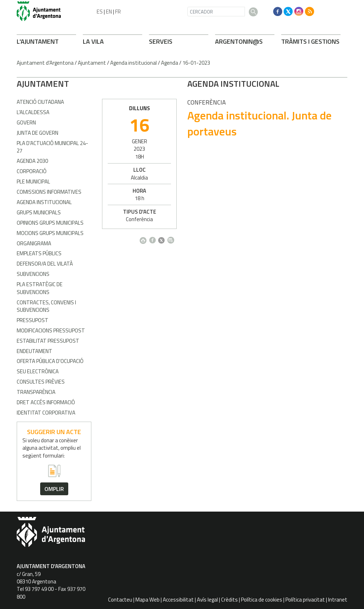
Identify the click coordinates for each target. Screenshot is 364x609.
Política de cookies (262, 600)
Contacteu (120, 600)
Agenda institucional (133, 63)
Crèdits (229, 600)
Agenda (170, 63)
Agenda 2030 (32, 161)
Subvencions (33, 274)
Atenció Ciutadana (40, 102)
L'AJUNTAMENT (38, 41)
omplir (54, 489)
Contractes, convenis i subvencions (46, 306)
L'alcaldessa (33, 112)
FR (118, 12)
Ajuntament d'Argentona (45, 63)
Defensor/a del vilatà (45, 264)
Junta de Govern (38, 133)
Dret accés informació (46, 402)
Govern (26, 122)
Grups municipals (39, 212)
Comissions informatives (49, 192)
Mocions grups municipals (50, 233)
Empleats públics (39, 253)
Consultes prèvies (41, 382)
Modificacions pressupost (51, 330)
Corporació (32, 171)
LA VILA (93, 41)
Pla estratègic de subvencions (40, 288)
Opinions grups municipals (50, 223)
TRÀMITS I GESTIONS (310, 41)
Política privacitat (305, 600)
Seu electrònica (38, 371)
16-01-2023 (196, 63)
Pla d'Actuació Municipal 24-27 (52, 147)
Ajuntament (92, 63)
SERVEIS (161, 41)
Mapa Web (148, 600)
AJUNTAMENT (43, 84)
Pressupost (33, 320)
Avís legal (207, 600)
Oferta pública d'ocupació (50, 361)
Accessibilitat (178, 600)
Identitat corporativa (46, 413)
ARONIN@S (239, 41)
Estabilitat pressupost (48, 341)
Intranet (338, 600)
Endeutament (34, 351)
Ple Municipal (33, 181)
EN (109, 12)
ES (100, 12)
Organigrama (34, 243)
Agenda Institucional (44, 202)
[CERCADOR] (216, 12)
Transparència (36, 392)
